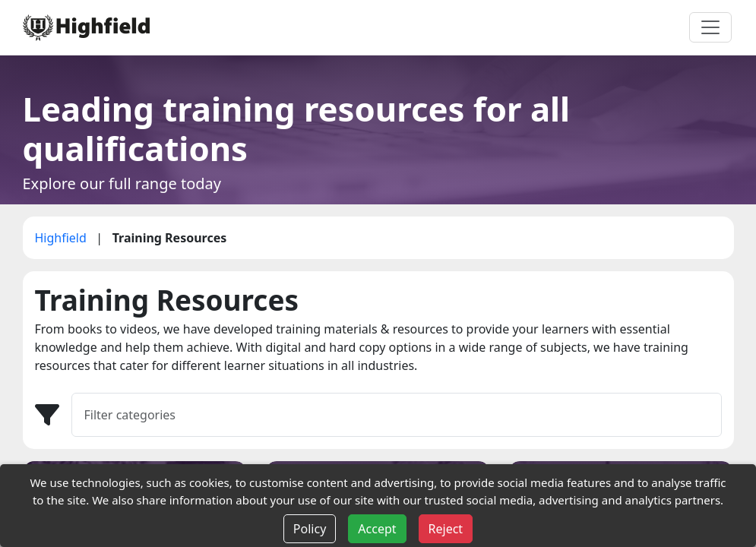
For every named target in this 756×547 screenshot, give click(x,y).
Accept (377, 529)
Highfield (63, 238)
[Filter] (397, 415)
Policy (310, 529)
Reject (446, 529)
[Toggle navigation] (710, 27)
